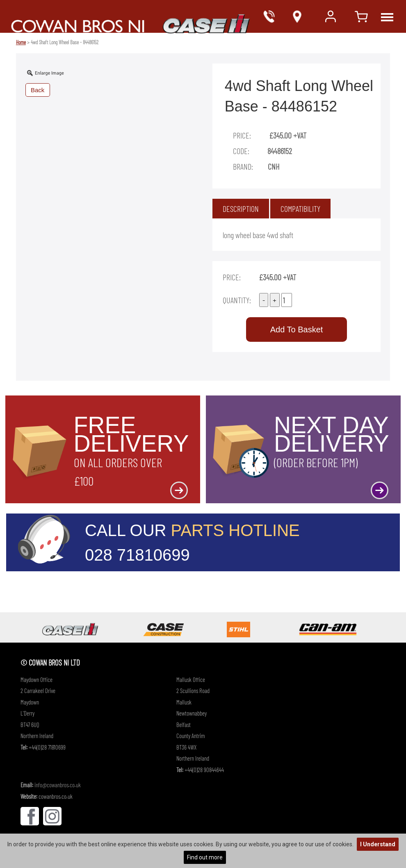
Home (21, 42)
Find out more (205, 857)
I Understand (378, 844)
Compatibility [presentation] (300, 209)
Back (38, 90)
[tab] (241, 209)
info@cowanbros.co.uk (58, 785)
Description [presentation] (241, 209)
